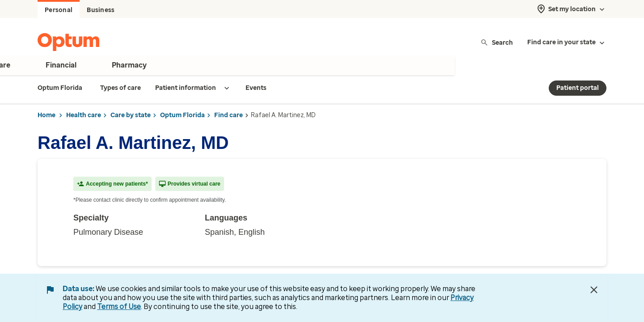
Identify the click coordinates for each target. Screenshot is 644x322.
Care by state (131, 115)
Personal (59, 10)
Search (497, 42)
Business (101, 10)
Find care (229, 115)
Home (47, 115)
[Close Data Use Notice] (594, 290)
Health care (84, 115)
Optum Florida (182, 115)
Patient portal (578, 88)
